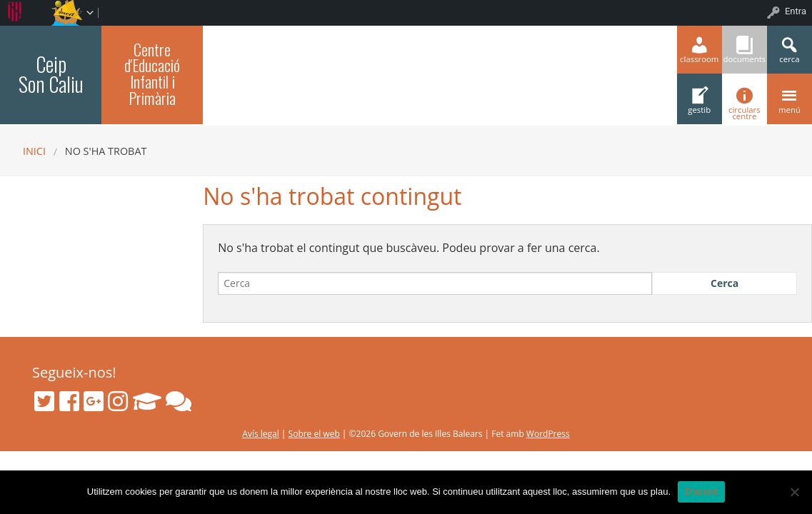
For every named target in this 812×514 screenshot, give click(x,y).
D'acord (701, 492)
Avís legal (260, 434)
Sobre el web (314, 434)
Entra (796, 11)
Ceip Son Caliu (51, 74)
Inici (34, 151)
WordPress (548, 434)
